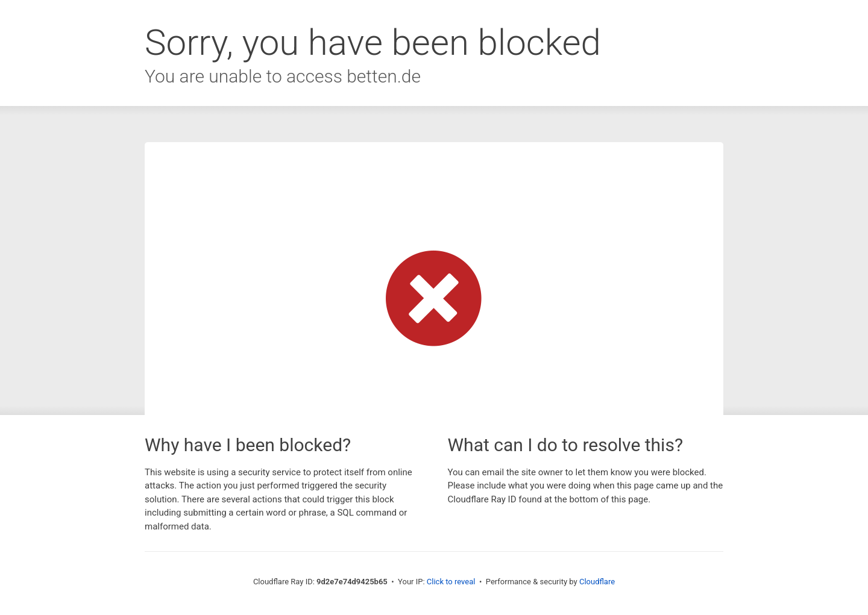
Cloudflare (597, 582)
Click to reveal (451, 582)
